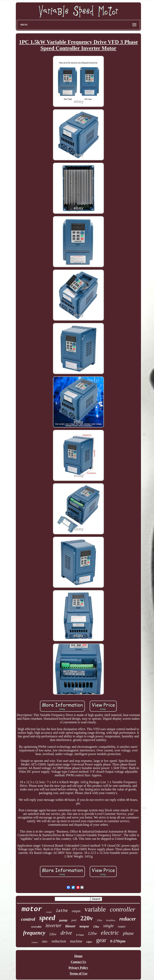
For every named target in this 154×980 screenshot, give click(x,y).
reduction (59, 941)
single (109, 926)
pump (63, 920)
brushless (111, 920)
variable (95, 909)
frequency (34, 933)
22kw (53, 934)
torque (49, 912)
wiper (89, 942)
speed (47, 918)
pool (74, 920)
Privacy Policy (78, 968)
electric (110, 932)
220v (87, 918)
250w (100, 920)
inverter (53, 925)
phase (128, 933)
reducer (128, 919)
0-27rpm (80, 935)
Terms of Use (78, 973)
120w (92, 933)
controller (123, 909)
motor (32, 909)
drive (66, 933)
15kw (96, 927)
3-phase (34, 942)
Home (79, 956)
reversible (36, 927)
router (122, 926)
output (76, 911)
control (28, 919)
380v (45, 942)
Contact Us (78, 962)
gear (101, 940)
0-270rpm (118, 941)
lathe (62, 911)
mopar (84, 926)
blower (70, 926)
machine (76, 941)
